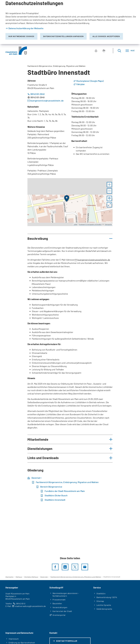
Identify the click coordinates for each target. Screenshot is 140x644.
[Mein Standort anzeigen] (109, 198)
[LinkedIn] (65, 567)
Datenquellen (108, 224)
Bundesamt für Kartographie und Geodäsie (90, 224)
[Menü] (130, 51)
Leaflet (75, 224)
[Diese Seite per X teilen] (75, 567)
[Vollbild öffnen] (109, 205)
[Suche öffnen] (119, 51)
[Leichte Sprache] (96, 51)
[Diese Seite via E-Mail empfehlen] (85, 567)
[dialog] (70, 22)
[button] (109, 185)
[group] (70, 202)
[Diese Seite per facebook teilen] (55, 567)
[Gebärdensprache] (104, 51)
